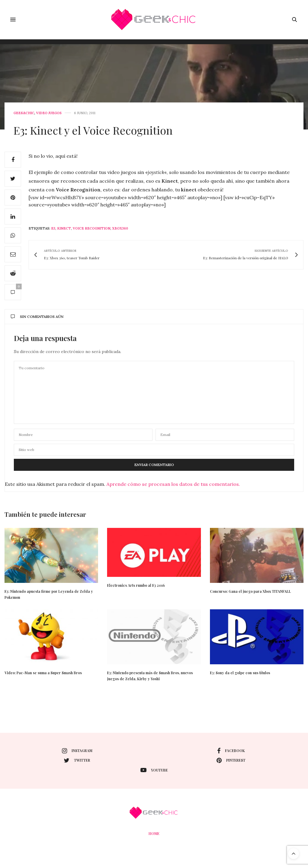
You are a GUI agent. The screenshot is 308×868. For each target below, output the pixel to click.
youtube (154, 770)
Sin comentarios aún (37, 317)
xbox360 (120, 228)
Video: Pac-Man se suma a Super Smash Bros (43, 673)
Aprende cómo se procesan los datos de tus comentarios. (173, 484)
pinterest (231, 760)
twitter (77, 760)
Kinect (64, 228)
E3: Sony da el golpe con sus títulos (240, 673)
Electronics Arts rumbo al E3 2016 (136, 585)
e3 (53, 228)
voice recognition (92, 228)
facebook (231, 751)
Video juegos (49, 113)
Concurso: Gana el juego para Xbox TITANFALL (250, 591)
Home (154, 833)
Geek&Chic (24, 113)
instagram (77, 751)
